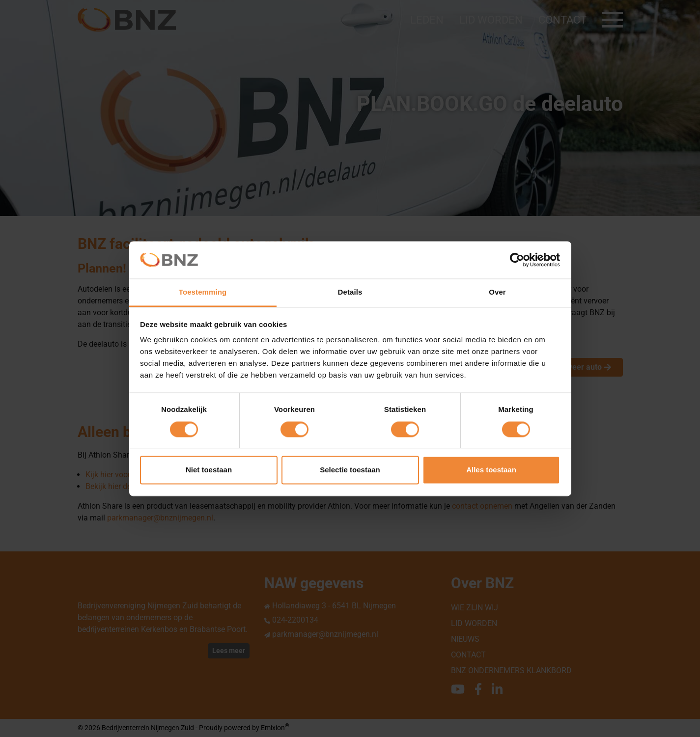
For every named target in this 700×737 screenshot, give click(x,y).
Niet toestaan (209, 470)
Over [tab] (497, 292)
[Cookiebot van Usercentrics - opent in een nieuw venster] (517, 260)
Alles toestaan (491, 470)
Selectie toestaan (350, 470)
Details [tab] (350, 292)
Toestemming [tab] (203, 292)
